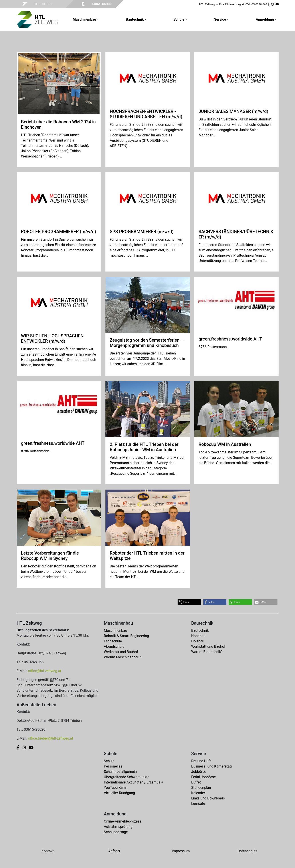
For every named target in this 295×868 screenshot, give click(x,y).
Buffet (196, 782)
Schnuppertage (116, 832)
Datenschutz (247, 851)
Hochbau (198, 636)
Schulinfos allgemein (120, 772)
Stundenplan (201, 788)
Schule (109, 761)
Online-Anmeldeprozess (123, 821)
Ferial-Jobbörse (203, 777)
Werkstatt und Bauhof (121, 652)
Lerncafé (198, 804)
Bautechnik (200, 631)
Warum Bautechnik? (207, 652)
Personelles (113, 766)
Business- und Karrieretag (211, 766)
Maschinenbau (116, 631)
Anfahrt (114, 851)
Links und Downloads (208, 798)
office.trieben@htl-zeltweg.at (50, 738)
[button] (189, 602)
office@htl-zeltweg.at (231, 4)
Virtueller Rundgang (119, 793)
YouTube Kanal (116, 788)
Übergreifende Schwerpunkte (127, 777)
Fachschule (113, 641)
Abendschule (114, 647)
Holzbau (198, 641)
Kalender (198, 793)
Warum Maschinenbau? (122, 657)
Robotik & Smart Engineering (126, 636)
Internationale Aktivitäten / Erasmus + (134, 782)
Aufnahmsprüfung (118, 827)
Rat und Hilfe (201, 761)
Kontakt (48, 851)
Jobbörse (199, 772)
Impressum (181, 851)
